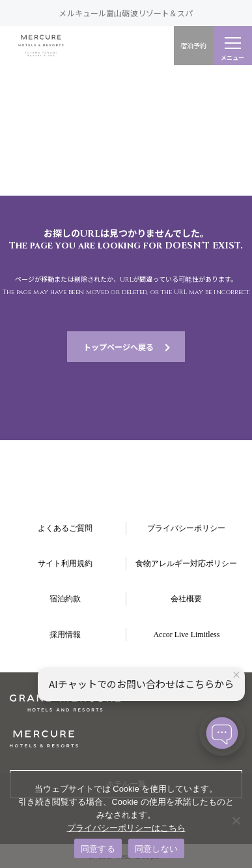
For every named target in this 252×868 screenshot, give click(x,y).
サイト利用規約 (65, 563)
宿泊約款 (65, 599)
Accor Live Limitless (186, 635)
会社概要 (186, 599)
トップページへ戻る (119, 347)
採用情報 (65, 635)
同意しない (156, 849)
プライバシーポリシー (186, 528)
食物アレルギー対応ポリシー (186, 563)
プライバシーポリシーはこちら (126, 828)
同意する (98, 849)
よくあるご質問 (65, 528)
